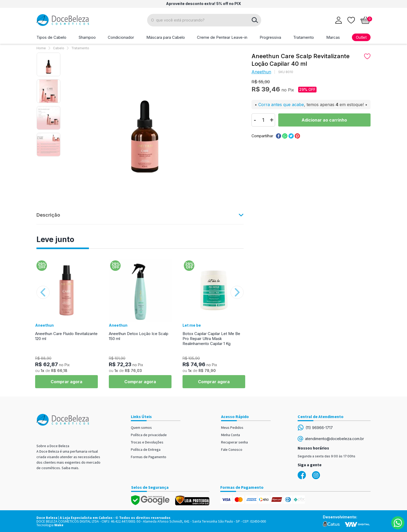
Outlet (361, 37)
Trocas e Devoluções (147, 442)
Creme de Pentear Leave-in (222, 37)
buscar (255, 20)
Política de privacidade (149, 435)
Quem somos (141, 427)
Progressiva (270, 37)
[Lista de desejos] (351, 20)
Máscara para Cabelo (166, 37)
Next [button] (237, 292)
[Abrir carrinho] (365, 20)
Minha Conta (231, 435)
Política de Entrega (146, 449)
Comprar (324, 120)
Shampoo (87, 37)
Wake (59, 525)
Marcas (333, 37)
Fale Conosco (232, 449)
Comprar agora (66, 382)
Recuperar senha (234, 442)
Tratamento (304, 37)
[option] (49, 64)
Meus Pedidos (232, 427)
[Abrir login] (339, 20)
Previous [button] (43, 292)
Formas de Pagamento (149, 457)
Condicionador (121, 37)
